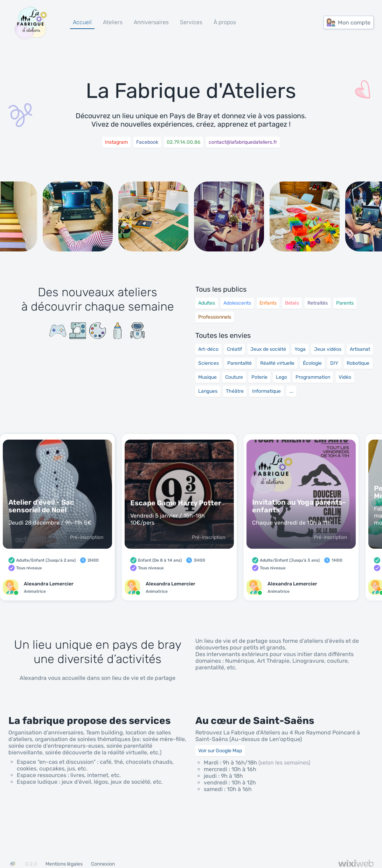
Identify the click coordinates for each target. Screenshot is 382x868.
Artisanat (360, 349)
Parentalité (239, 363)
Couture (234, 377)
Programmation (313, 377)
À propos (225, 22)
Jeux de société (268, 349)
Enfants (268, 303)
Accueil (82, 22)
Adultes (207, 303)
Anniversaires (151, 22)
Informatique (266, 391)
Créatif (234, 349)
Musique (207, 377)
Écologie (312, 363)
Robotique (358, 363)
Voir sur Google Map (220, 751)
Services (191, 22)
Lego (282, 377)
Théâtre (235, 391)
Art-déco (208, 349)
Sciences (209, 363)
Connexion (103, 864)
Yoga (300, 349)
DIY (334, 363)
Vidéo (345, 377)
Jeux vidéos (328, 349)
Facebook (147, 142)
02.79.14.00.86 (183, 142)
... (291, 391)
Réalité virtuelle (277, 363)
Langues (208, 391)
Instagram (116, 142)
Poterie (259, 377)
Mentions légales (64, 864)
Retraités (318, 303)
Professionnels (215, 317)
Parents (345, 303)
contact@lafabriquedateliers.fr (243, 142)
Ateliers (113, 22)
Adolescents (237, 303)
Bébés (292, 303)
